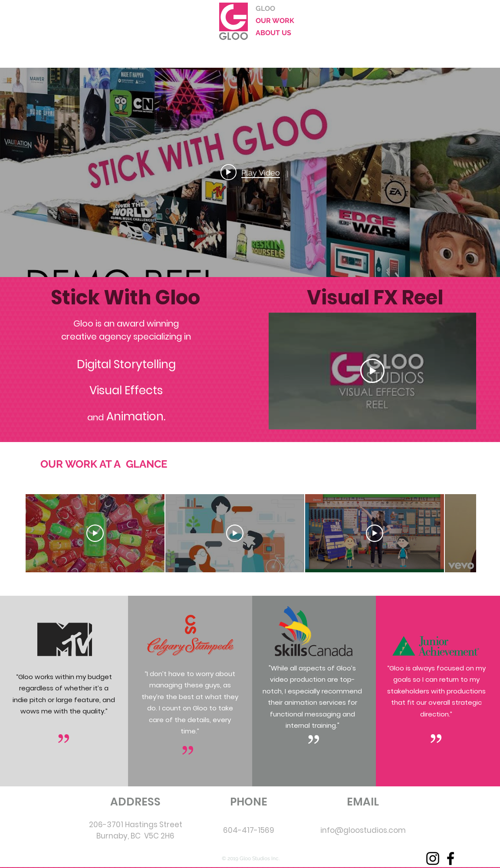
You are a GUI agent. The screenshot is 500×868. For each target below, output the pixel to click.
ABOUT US (273, 33)
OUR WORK (275, 21)
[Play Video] (372, 371)
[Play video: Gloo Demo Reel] (250, 172)
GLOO (265, 8)
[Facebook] (451, 858)
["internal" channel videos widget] (250, 172)
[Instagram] (433, 858)
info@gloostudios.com (363, 830)
